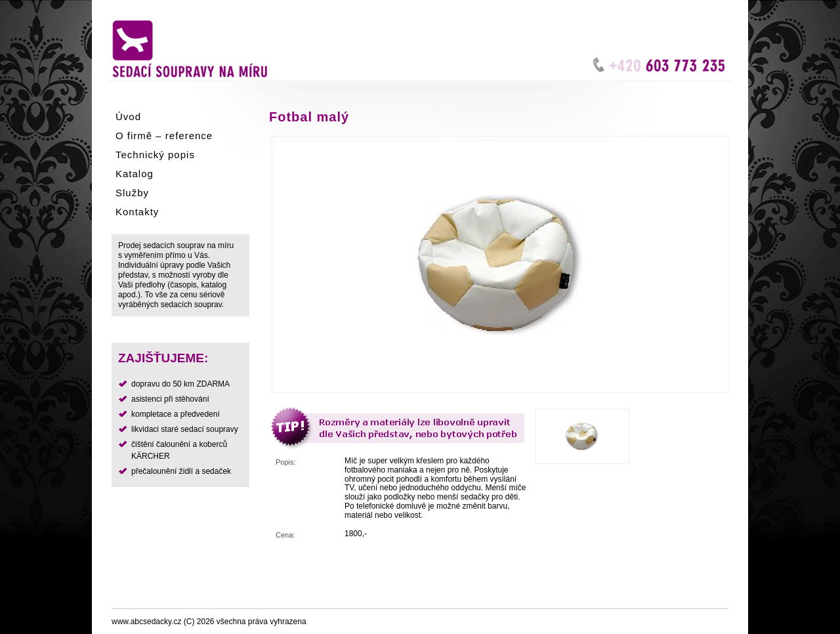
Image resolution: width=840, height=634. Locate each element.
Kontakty (137, 212)
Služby (132, 193)
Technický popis (155, 155)
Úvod (128, 116)
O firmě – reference (164, 136)
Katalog (135, 174)
